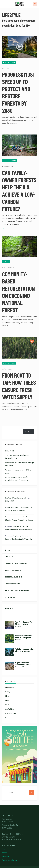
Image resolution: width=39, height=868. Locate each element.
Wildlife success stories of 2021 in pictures (24, 650)
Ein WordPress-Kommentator (16, 498)
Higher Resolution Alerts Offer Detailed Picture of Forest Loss (24, 665)
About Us (9, 557)
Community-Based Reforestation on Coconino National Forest (18, 292)
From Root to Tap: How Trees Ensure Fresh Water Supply (19, 386)
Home (4, 849)
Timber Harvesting (13, 584)
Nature (14, 160)
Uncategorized (11, 713)
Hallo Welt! (10, 451)
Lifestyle (6, 62)
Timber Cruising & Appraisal (17, 564)
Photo (8, 705)
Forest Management (14, 577)
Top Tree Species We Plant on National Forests (24, 624)
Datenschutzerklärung (10, 860)
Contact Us (10, 597)
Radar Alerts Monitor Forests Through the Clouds (23, 638)
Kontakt (5, 853)
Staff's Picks (10, 709)
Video (13, 62)
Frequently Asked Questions (17, 590)
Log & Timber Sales (13, 570)
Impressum (6, 856)
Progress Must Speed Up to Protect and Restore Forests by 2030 (19, 92)
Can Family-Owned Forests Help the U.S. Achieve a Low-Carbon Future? (19, 191)
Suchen (28, 432)
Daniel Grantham (12, 507)
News (13, 363)
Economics (10, 687)
